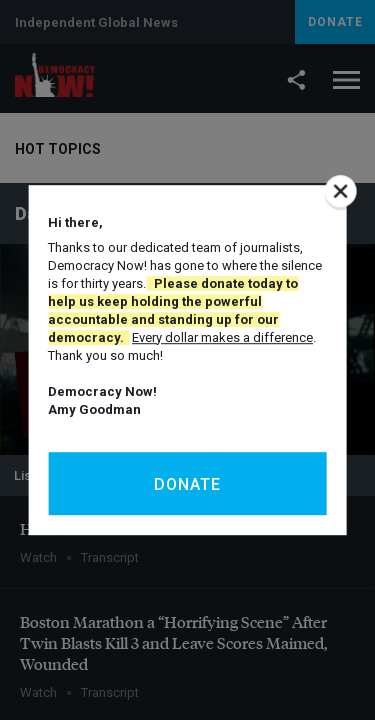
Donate (187, 484)
